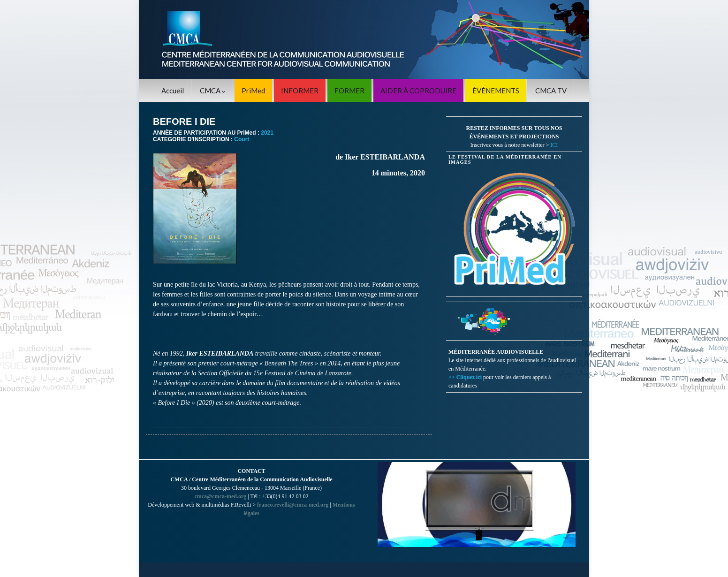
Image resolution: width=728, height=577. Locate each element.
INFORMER (300, 91)
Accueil (173, 91)
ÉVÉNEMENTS (496, 91)
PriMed (253, 91)
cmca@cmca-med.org (220, 496)
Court (242, 139)
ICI (554, 145)
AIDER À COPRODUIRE (418, 91)
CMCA (213, 91)
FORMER (349, 91)
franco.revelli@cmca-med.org (293, 505)
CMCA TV (551, 91)
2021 (267, 133)
